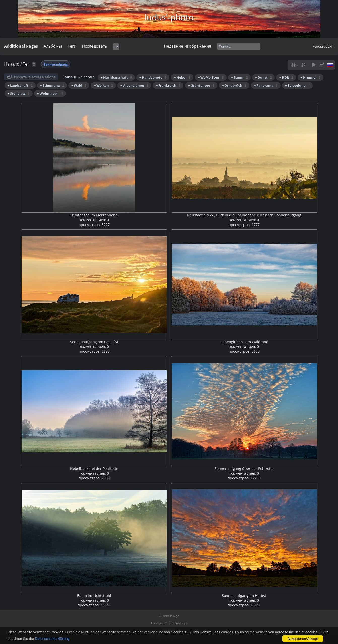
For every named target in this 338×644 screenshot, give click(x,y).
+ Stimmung (52, 85)
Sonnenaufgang (56, 64)
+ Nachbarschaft (116, 77)
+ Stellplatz (19, 93)
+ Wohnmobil (50, 93)
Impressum (159, 623)
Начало (12, 64)
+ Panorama (266, 85)
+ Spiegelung (297, 85)
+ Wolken (103, 85)
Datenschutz (178, 623)
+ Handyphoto (153, 77)
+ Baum (239, 77)
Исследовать (94, 46)
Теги (72, 46)
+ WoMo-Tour (211, 77)
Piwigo (175, 616)
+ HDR (286, 77)
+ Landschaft (20, 85)
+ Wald (79, 85)
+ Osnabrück (234, 85)
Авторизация (323, 46)
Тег (26, 64)
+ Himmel (311, 77)
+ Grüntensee (201, 85)
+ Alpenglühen (134, 85)
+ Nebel (182, 77)
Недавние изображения (188, 46)
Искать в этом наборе (35, 77)
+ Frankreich (168, 85)
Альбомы (53, 46)
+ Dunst (263, 77)
